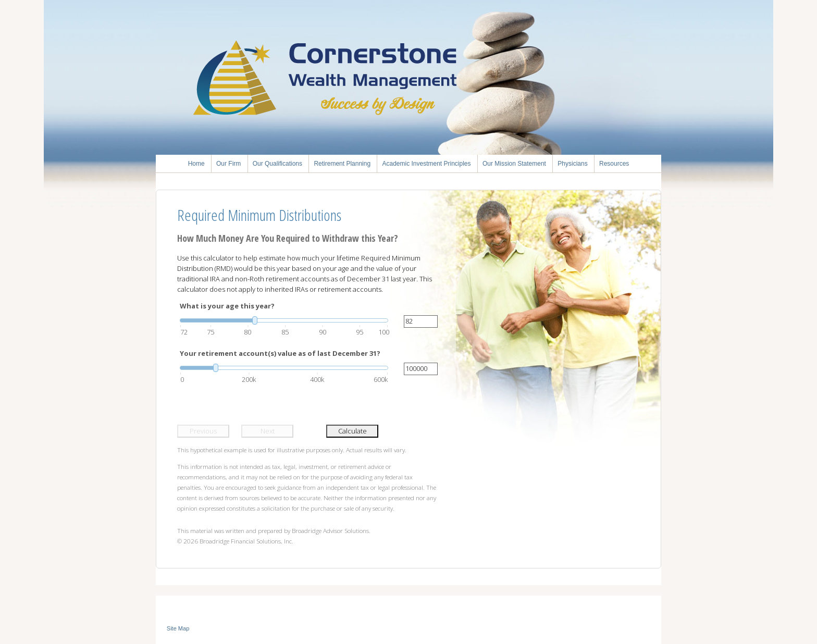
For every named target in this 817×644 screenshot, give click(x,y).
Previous (203, 431)
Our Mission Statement (514, 164)
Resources (614, 164)
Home (196, 164)
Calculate (352, 431)
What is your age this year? (227, 306)
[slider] (284, 320)
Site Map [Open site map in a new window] (178, 628)
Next (268, 431)
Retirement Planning (342, 164)
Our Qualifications (277, 164)
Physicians (572, 164)
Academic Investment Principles (426, 164)
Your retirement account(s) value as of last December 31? (280, 353)
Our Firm (228, 164)
